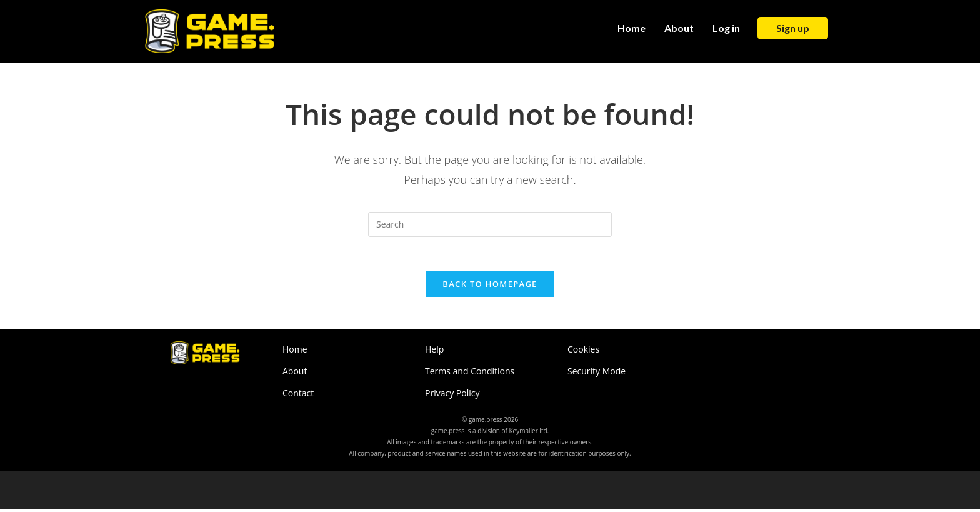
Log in (726, 28)
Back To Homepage (490, 288)
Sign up (793, 28)
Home (632, 28)
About (679, 28)
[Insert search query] (490, 224)
